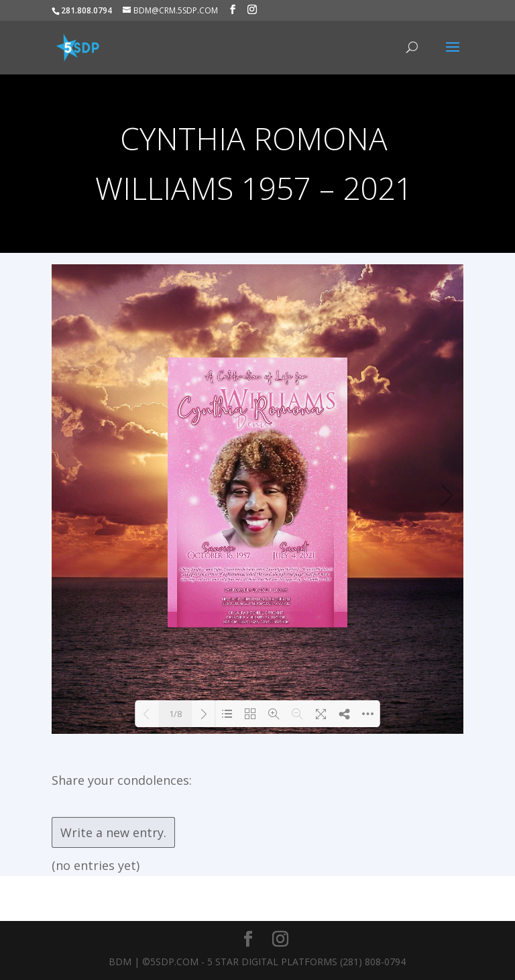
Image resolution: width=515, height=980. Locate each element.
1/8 (175, 714)
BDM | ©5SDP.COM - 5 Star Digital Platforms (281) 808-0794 (257, 962)
